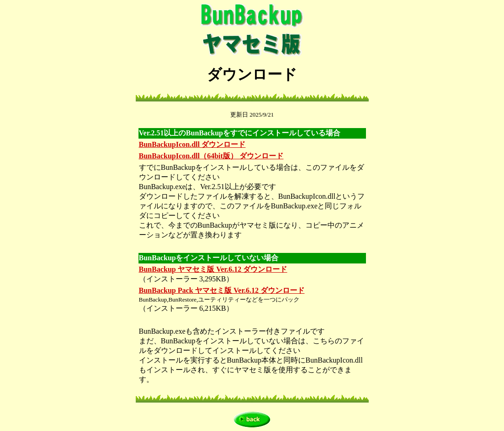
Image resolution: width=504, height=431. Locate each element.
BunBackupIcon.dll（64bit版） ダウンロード (211, 156)
